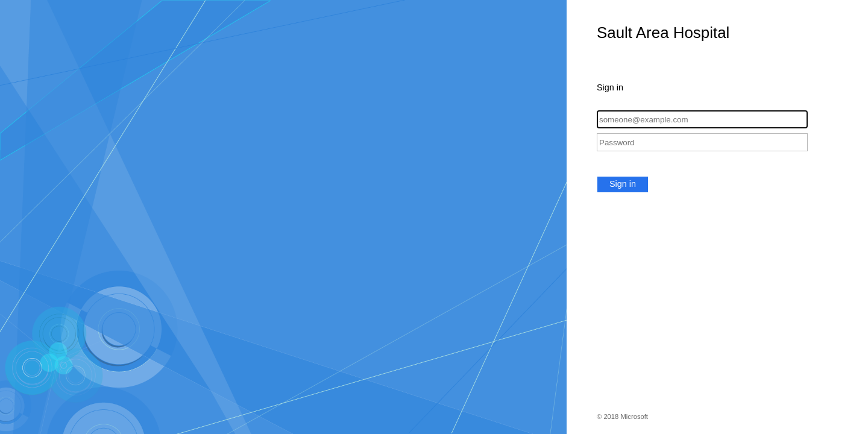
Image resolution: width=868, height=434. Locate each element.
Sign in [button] (623, 184)
